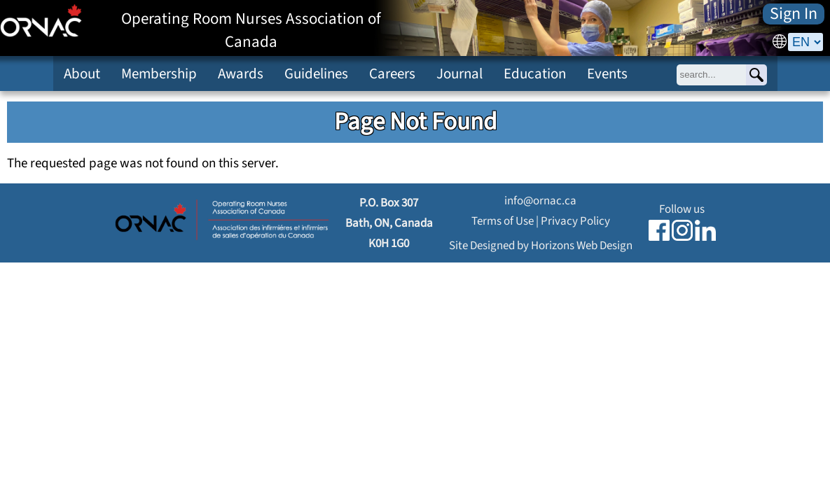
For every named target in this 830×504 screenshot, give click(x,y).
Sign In (794, 14)
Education (535, 73)
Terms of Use (503, 221)
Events (607, 73)
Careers (392, 73)
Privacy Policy (575, 221)
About (82, 73)
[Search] (756, 75)
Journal (459, 73)
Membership (159, 73)
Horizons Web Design (582, 245)
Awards (241, 73)
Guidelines (316, 73)
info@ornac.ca (540, 201)
